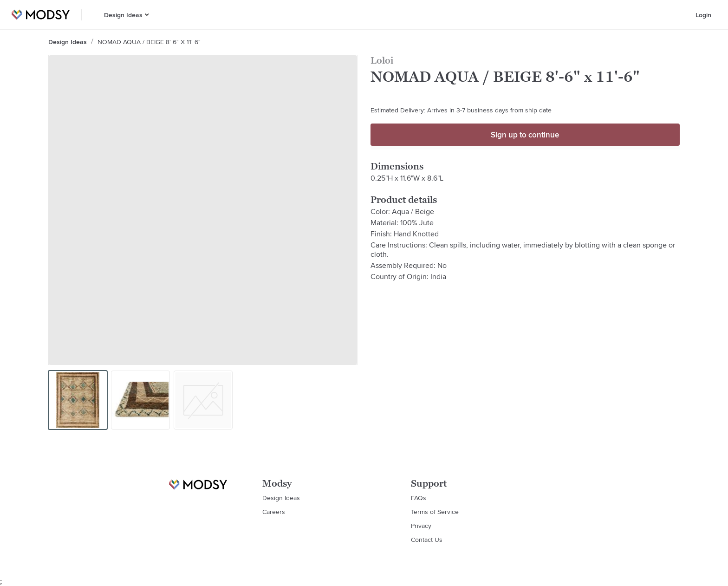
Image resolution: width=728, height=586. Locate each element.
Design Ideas (123, 15)
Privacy (421, 526)
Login (703, 15)
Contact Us (427, 540)
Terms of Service (435, 512)
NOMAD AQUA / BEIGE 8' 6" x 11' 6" (149, 42)
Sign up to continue (525, 135)
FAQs (419, 498)
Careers (274, 512)
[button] (147, 15)
